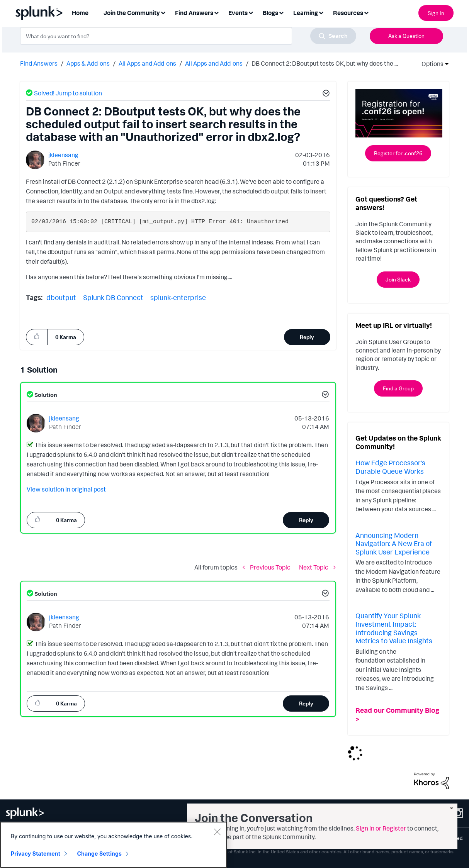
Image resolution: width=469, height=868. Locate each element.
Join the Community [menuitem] (132, 13)
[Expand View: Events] (251, 12)
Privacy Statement (36, 854)
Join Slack (398, 279)
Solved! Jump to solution (68, 93)
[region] (114, 845)
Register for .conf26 (398, 153)
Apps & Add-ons (88, 63)
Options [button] (430, 64)
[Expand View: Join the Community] (163, 12)
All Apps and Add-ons (147, 63)
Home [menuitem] (80, 13)
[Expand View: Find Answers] (216, 12)
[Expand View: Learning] (321, 12)
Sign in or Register (381, 828)
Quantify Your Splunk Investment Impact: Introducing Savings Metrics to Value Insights (394, 628)
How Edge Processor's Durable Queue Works (390, 467)
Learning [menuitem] (306, 13)
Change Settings (99, 854)
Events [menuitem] (238, 13)
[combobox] (188, 36)
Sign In (436, 13)
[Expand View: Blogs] (281, 12)
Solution (45, 395)
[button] (325, 94)
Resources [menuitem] (348, 13)
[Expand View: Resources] (366, 12)
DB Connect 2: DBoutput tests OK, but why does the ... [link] (325, 63)
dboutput (61, 297)
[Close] (217, 832)
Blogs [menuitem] (270, 13)
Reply (307, 337)
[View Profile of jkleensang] (63, 155)
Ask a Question (406, 36)
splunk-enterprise (178, 297)
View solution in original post (66, 489)
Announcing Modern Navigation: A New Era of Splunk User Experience (394, 543)
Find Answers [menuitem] (194, 13)
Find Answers (39, 63)
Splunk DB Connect (113, 297)
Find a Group (398, 388)
